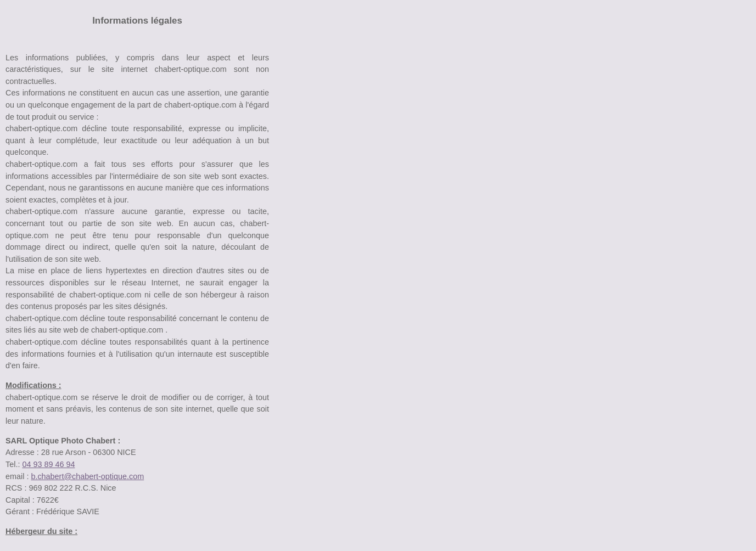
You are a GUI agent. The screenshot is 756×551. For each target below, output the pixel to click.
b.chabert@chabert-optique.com (87, 476)
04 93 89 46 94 (48, 464)
